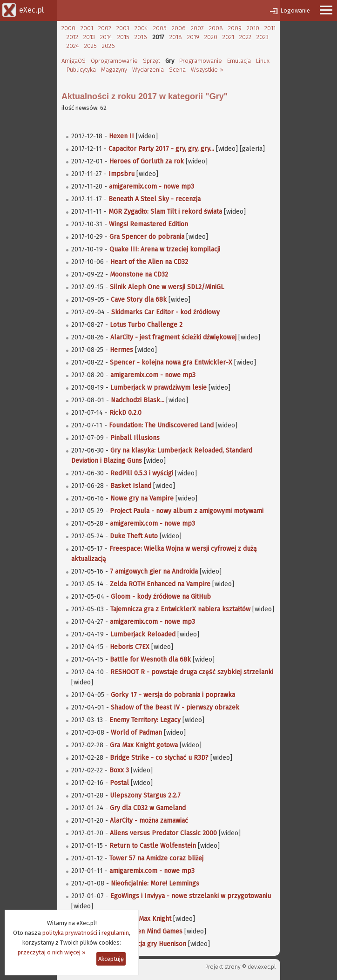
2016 (141, 37)
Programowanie (201, 61)
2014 (106, 37)
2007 (197, 28)
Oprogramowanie (114, 61)
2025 (91, 46)
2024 (73, 46)
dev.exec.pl (262, 967)
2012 (72, 37)
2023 (263, 37)
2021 (228, 37)
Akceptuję (111, 959)
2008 (216, 28)
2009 (235, 28)
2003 (123, 28)
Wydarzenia (148, 70)
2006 (179, 28)
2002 (105, 28)
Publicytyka (81, 70)
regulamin (115, 933)
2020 (211, 37)
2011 (270, 28)
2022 (245, 37)
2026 (108, 46)
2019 (193, 37)
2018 (176, 37)
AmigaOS (74, 61)
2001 (87, 28)
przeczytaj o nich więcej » (52, 952)
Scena (177, 70)
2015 (123, 37)
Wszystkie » (207, 70)
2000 (68, 28)
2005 (160, 28)
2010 (253, 28)
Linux (263, 61)
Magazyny (114, 70)
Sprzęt (152, 61)
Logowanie (295, 10)
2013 (89, 37)
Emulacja (239, 61)
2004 (141, 28)
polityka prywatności (70, 933)
